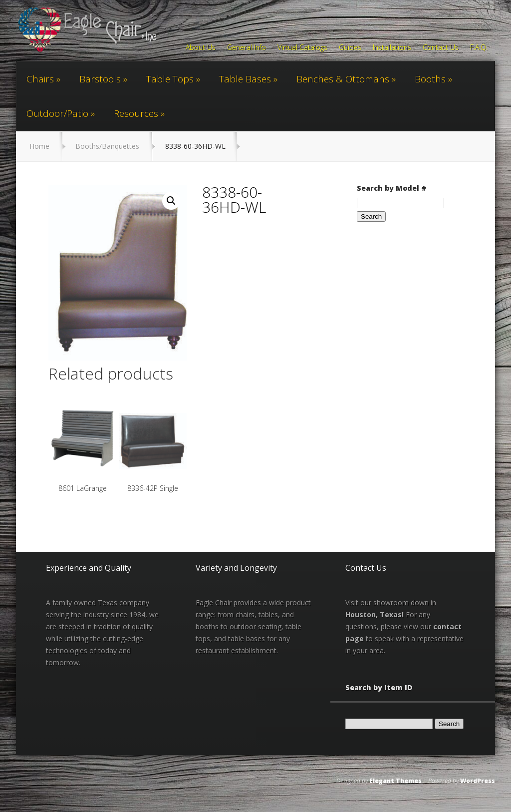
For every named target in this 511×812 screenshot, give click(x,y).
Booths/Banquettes (107, 146)
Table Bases (245, 79)
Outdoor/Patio (57, 113)
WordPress (478, 781)
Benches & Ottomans (343, 79)
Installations (392, 48)
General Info (247, 48)
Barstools (100, 79)
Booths (430, 79)
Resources (136, 113)
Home (39, 146)
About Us (201, 48)
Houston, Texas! (375, 614)
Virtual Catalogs (302, 48)
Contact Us (441, 48)
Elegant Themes (395, 781)
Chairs (40, 79)
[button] (171, 201)
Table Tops (170, 79)
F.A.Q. (479, 48)
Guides (350, 48)
